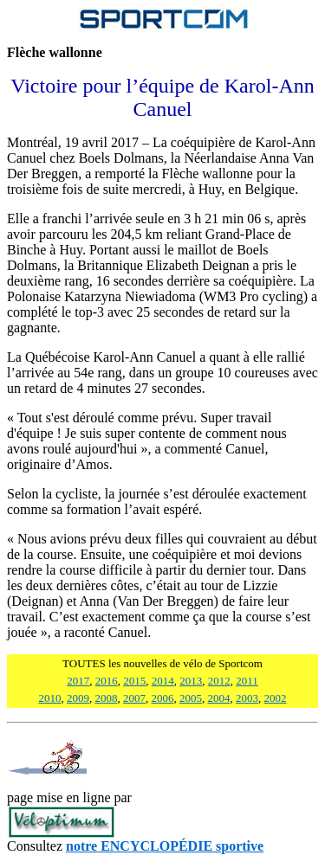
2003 (247, 698)
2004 (219, 698)
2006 (163, 698)
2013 (191, 681)
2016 (107, 681)
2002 (276, 698)
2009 (78, 698)
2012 (219, 681)
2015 (134, 681)
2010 (50, 698)
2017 (78, 681)
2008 (107, 698)
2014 (163, 681)
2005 (191, 698)
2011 (247, 681)
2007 (134, 698)
